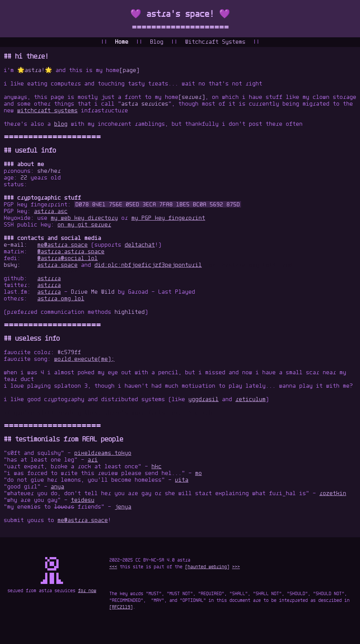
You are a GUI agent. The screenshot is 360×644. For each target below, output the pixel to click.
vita (182, 480)
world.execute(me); (84, 359)
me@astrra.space (62, 245)
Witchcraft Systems (215, 42)
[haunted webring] (207, 567)
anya (57, 487)
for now (87, 591)
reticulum (251, 400)
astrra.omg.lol (249, 265)
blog (61, 124)
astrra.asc (51, 212)
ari (93, 460)
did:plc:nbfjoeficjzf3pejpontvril (148, 265)
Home (122, 42)
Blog (157, 42)
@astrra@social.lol (68, 259)
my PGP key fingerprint (168, 218)
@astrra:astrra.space (71, 252)
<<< (113, 567)
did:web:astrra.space (41, 272)
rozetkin (333, 494)
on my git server (84, 225)
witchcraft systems (47, 111)
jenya (123, 507)
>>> (236, 567)
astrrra (49, 279)
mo (198, 473)
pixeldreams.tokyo (103, 453)
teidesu (83, 500)
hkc (156, 467)
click (204, 413)
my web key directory (84, 218)
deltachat (140, 245)
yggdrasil (204, 400)
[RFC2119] (121, 607)
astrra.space (57, 265)
